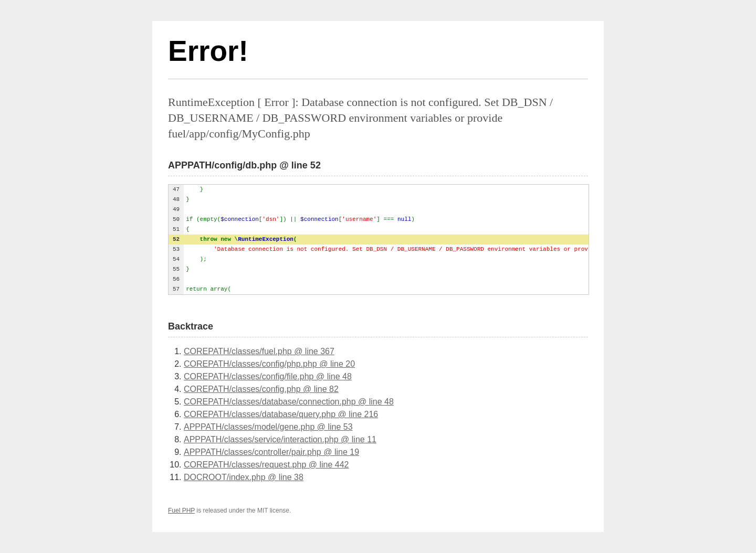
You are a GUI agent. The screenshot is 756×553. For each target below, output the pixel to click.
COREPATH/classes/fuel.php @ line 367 (259, 351)
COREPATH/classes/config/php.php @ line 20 (269, 364)
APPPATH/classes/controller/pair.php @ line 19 (271, 452)
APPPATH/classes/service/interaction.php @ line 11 (280, 439)
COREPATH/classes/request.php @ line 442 (266, 465)
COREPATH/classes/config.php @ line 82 (261, 389)
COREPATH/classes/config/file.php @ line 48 (268, 376)
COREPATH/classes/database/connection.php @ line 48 (289, 402)
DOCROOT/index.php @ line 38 (244, 477)
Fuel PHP (181, 511)
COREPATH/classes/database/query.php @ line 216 (281, 414)
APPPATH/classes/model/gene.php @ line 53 (268, 427)
